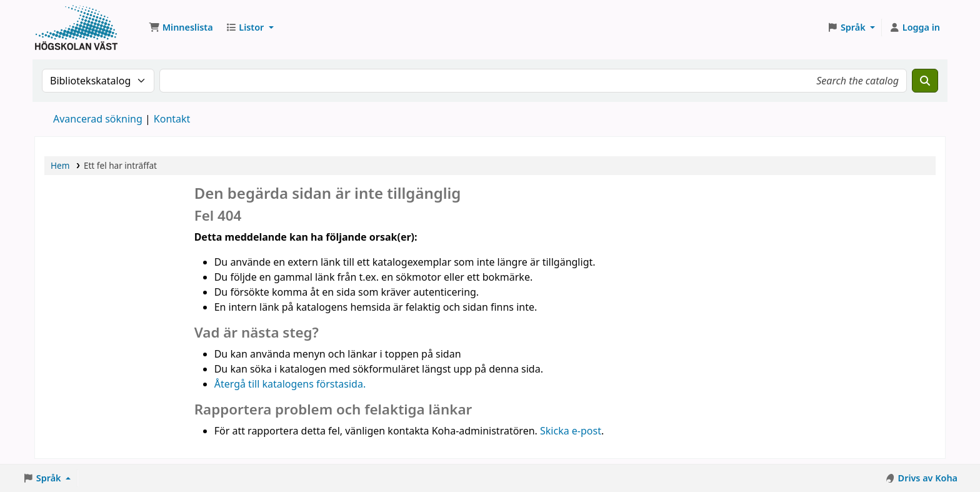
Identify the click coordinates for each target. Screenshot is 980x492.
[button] (181, 28)
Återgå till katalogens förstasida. (290, 384)
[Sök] (925, 81)
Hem (60, 165)
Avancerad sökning (98, 119)
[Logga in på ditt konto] (914, 28)
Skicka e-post (571, 431)
